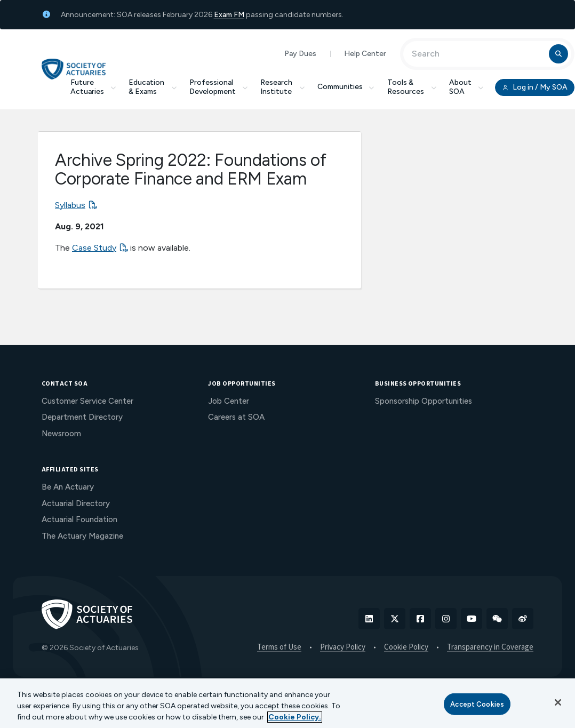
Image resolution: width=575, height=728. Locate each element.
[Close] (558, 702)
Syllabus (70, 205)
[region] (287, 703)
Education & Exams (153, 87)
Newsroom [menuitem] (61, 434)
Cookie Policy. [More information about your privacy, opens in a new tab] (295, 717)
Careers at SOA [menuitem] (236, 417)
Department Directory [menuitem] (82, 417)
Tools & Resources (412, 87)
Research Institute (282, 87)
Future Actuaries (93, 87)
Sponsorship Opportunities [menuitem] (424, 401)
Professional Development (219, 87)
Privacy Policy (343, 647)
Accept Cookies (477, 704)
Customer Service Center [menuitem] (87, 401)
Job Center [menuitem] (229, 401)
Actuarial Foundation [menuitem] (79, 519)
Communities (346, 87)
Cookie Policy (406, 647)
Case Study (94, 248)
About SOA (466, 87)
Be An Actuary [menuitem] (68, 487)
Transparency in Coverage (490, 647)
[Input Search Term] (478, 54)
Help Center (365, 54)
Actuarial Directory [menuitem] (76, 503)
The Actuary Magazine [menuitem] (82, 536)
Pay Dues (300, 54)
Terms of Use (279, 647)
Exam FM (229, 15)
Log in (534, 87)
